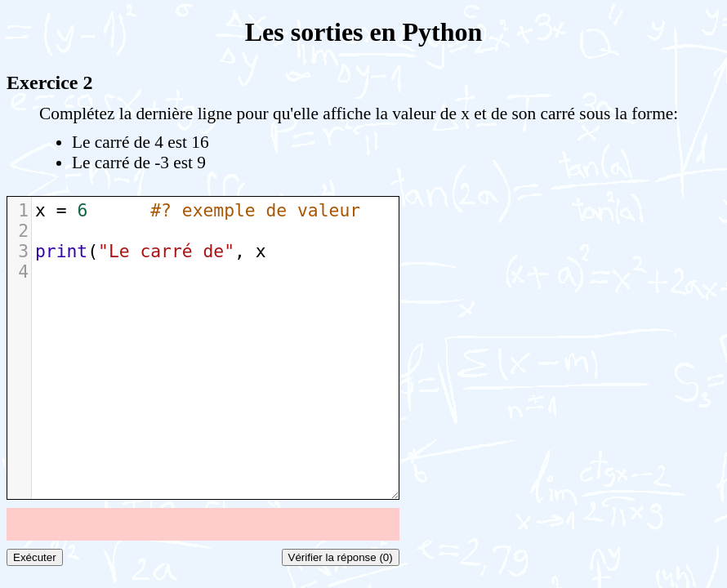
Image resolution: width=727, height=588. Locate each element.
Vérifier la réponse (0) (341, 557)
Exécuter (35, 557)
